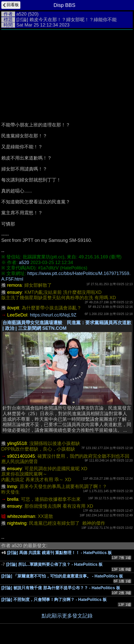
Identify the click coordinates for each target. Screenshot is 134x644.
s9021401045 (21, 456)
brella (13, 499)
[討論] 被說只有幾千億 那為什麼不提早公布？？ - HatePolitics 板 (61, 588)
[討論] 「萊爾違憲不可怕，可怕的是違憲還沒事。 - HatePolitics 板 (62, 576)
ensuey (15, 292)
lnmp (12, 487)
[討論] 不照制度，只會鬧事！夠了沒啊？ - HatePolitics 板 (54, 600)
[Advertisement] (67, 71)
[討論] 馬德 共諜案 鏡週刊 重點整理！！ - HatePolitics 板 (60, 553)
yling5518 (17, 443)
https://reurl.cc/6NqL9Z (53, 315)
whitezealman (21, 516)
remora (14, 285)
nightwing (17, 523)
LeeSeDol (17, 315)
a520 (21, 14)
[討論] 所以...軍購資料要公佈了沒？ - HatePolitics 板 (54, 564)
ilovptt (13, 308)
